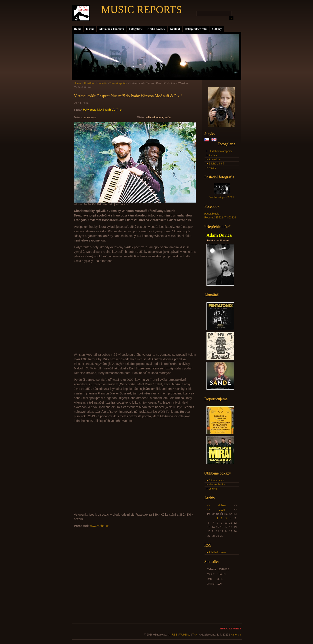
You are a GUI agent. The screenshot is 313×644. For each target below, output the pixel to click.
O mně (90, 29)
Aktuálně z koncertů (111, 29)
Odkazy (217, 29)
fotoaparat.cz (216, 480)
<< (209, 505)
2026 (222, 510)
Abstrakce (215, 159)
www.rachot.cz (99, 526)
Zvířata (213, 155)
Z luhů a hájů (216, 164)
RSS (175, 635)
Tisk (195, 635)
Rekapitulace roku (196, 29)
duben (222, 505)
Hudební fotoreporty (220, 151)
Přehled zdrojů (217, 552)
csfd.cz (213, 489)
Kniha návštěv (156, 29)
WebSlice (185, 635)
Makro (212, 168)
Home (78, 29)
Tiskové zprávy (118, 83)
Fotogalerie (136, 29)
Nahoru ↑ (236, 635)
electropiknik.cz (218, 485)
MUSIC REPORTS (142, 9)
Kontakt (175, 29)
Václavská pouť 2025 (222, 197)
